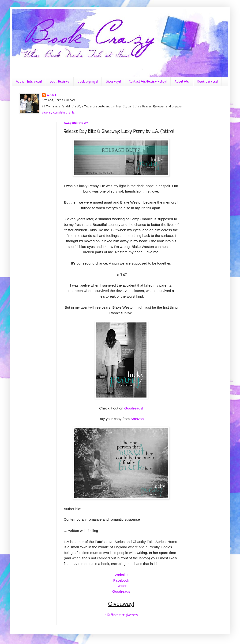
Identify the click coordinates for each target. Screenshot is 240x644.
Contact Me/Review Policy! (148, 82)
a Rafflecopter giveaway (121, 615)
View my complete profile (58, 113)
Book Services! (208, 82)
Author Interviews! (29, 82)
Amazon (137, 419)
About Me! (182, 82)
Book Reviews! (60, 82)
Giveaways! (113, 82)
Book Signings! (88, 82)
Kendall (51, 96)
